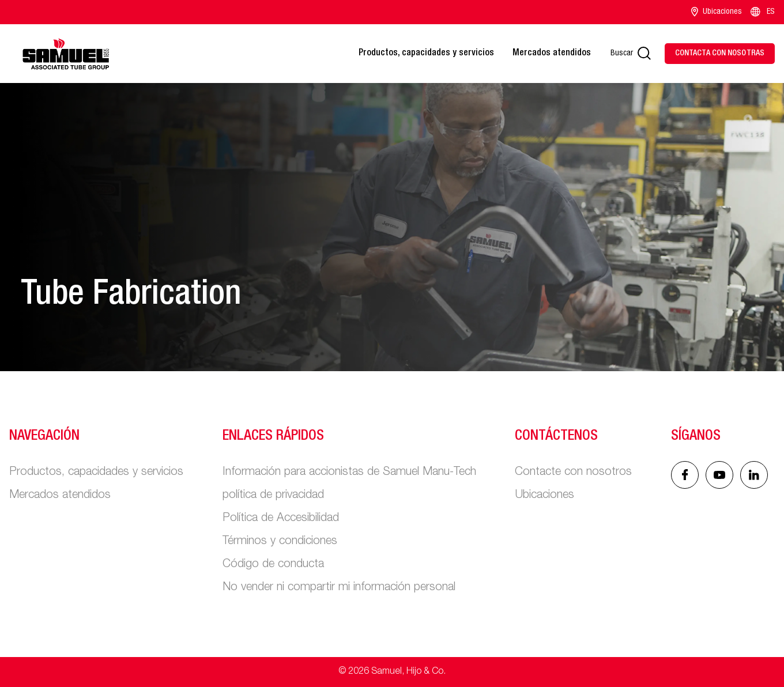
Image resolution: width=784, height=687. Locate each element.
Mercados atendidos (552, 54)
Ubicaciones (717, 12)
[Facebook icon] (685, 475)
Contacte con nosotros (573, 473)
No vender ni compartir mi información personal (339, 588)
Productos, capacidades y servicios (426, 54)
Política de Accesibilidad (281, 519)
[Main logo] (66, 54)
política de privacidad (273, 496)
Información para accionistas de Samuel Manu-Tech (349, 473)
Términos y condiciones (280, 542)
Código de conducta (273, 565)
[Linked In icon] (719, 475)
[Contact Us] (720, 54)
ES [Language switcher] (762, 12)
